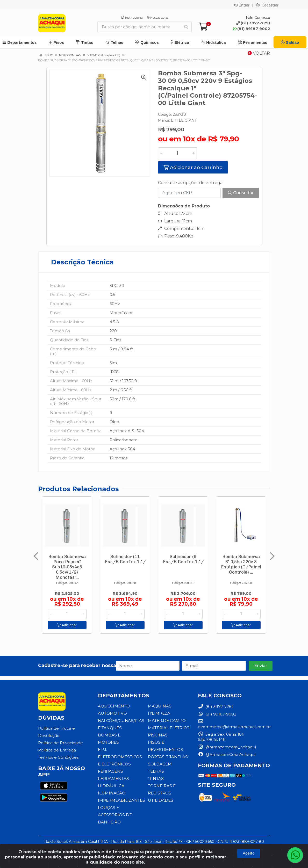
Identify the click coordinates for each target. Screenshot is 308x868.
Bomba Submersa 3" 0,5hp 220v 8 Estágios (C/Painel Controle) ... (241, 564)
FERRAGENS (110, 771)
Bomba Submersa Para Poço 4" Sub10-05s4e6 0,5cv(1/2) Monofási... (67, 567)
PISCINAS (157, 735)
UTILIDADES (160, 800)
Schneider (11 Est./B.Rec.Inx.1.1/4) (127, 559)
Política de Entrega (57, 750)
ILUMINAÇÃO (112, 793)
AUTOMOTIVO (112, 713)
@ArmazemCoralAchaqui (227, 754)
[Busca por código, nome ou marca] (139, 27)
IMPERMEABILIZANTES (121, 800)
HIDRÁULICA (111, 786)
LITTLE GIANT (184, 120)
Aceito (249, 853)
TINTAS (156, 779)
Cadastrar (267, 5)
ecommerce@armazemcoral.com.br (234, 724)
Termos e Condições (58, 757)
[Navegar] (36, 556)
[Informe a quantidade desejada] (177, 153)
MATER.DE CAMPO (167, 721)
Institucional (132, 17)
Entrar (242, 5)
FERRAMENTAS (113, 779)
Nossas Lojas (158, 17)
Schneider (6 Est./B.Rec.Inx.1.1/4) (185, 559)
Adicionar (67, 625)
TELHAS (156, 771)
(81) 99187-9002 (252, 29)
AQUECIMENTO (114, 706)
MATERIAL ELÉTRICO (169, 728)
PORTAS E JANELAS (168, 757)
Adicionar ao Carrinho (193, 168)
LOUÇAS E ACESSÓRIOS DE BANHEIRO (114, 815)
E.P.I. (102, 750)
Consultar (241, 193)
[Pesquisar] (186, 27)
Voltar (259, 53)
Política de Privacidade (60, 743)
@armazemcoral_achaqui (227, 747)
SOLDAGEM (160, 764)
